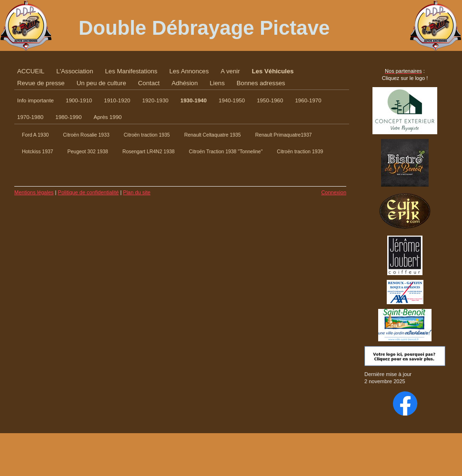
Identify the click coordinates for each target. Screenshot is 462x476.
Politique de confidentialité (89, 192)
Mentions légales (34, 192)
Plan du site (136, 192)
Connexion (334, 192)
